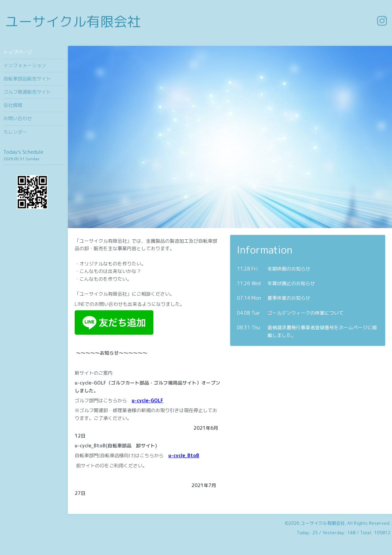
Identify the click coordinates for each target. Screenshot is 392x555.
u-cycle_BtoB (184, 455)
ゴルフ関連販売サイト (27, 92)
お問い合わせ (18, 118)
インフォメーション (25, 65)
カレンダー (15, 132)
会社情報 (13, 105)
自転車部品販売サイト (27, 79)
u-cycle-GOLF (147, 400)
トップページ (18, 52)
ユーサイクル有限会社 (73, 21)
